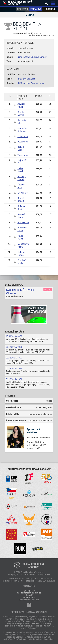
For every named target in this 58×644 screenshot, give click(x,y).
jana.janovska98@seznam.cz (32, 57)
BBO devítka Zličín (27, 79)
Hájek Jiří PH (22, 162)
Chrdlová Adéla (22, 262)
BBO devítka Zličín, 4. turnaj (31, 83)
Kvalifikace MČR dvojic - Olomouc (21, 291)
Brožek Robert (21, 199)
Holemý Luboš (21, 253)
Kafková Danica (21, 208)
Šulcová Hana (21, 216)
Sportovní (23, 9)
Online (48, 290)
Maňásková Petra (23, 245)
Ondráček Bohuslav (22, 130)
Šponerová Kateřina (33, 431)
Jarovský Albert (22, 122)
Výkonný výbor (29, 590)
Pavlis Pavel (20, 237)
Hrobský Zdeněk (21, 178)
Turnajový (36, 9)
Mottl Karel (23, 193)
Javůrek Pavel (21, 105)
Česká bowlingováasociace (34, 566)
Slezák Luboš (21, 148)
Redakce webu (29, 597)
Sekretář (29, 595)
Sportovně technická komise (29, 593)
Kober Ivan (23, 136)
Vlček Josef (23, 155)
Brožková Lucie (22, 229)
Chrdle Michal (21, 113)
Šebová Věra (21, 186)
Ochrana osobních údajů (29, 600)
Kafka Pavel (20, 170)
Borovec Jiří (23, 222)
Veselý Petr (23, 142)
